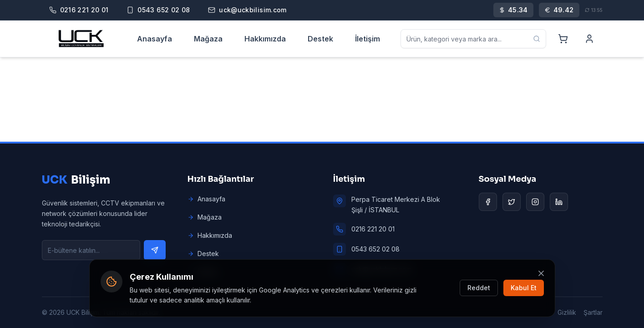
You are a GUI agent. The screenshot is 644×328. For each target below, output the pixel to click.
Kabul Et (524, 288)
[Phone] (79, 10)
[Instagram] (535, 202)
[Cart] (563, 39)
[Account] (589, 39)
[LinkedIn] (559, 202)
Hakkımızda (265, 39)
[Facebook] (488, 202)
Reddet (479, 288)
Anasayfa (155, 39)
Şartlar (593, 312)
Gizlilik (567, 312)
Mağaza (208, 39)
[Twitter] (512, 202)
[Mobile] (158, 10)
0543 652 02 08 (375, 249)
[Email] (247, 10)
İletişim (368, 39)
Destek (320, 39)
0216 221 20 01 (373, 229)
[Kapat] (541, 273)
